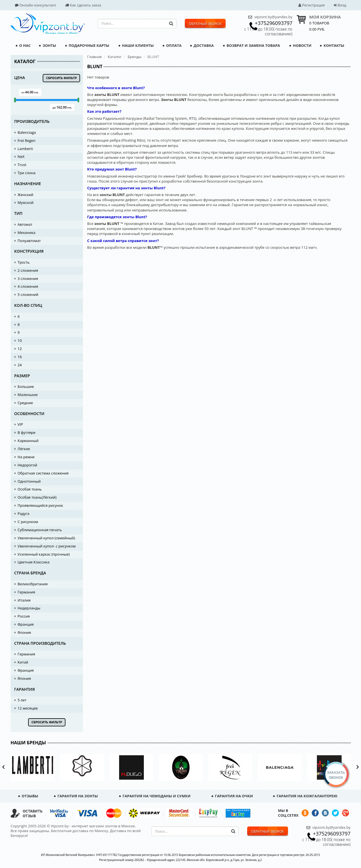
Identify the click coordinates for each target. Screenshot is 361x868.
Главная (94, 57)
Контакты (332, 45)
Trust (22, 165)
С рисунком (28, 522)
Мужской (26, 202)
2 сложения (28, 270)
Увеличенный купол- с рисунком (47, 546)
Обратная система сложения (43, 473)
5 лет (22, 700)
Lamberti (25, 149)
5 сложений (28, 294)
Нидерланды (29, 608)
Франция (26, 624)
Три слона (27, 173)
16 (20, 357)
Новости (300, 45)
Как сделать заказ (83, 5)
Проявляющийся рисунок (40, 505)
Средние (25, 403)
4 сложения (28, 286)
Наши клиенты (136, 45)
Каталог (114, 57)
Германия (26, 592)
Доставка (202, 45)
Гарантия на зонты (76, 796)
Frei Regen (27, 141)
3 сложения (28, 278)
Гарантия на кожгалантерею (305, 796)
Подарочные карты (87, 45)
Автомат (25, 224)
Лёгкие (24, 449)
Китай (23, 662)
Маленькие (28, 395)
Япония (24, 632)
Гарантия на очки (232, 796)
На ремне (26, 457)
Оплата (172, 45)
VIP (20, 424)
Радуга (24, 514)
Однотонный (29, 481)
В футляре (27, 432)
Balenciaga (27, 132)
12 (20, 349)
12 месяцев (28, 708)
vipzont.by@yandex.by (273, 17)
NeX (21, 156)
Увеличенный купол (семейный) (46, 538)
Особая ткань (30, 489)
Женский (26, 195)
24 (20, 365)
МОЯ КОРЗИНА (325, 17)
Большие (26, 386)
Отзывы (28, 796)
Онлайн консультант (36, 5)
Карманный (28, 441)
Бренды (134, 57)
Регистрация (312, 5)
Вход (340, 5)
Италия (24, 600)
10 (20, 340)
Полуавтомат (29, 241)
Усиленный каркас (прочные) (44, 554)
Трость (24, 262)
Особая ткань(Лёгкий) (37, 497)
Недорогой (28, 465)
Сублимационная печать (40, 530)
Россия (24, 616)
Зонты (47, 45)
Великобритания (33, 584)
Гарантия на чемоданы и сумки (155, 796)
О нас (23, 45)
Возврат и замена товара (252, 45)
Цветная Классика (34, 562)
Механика (27, 232)
